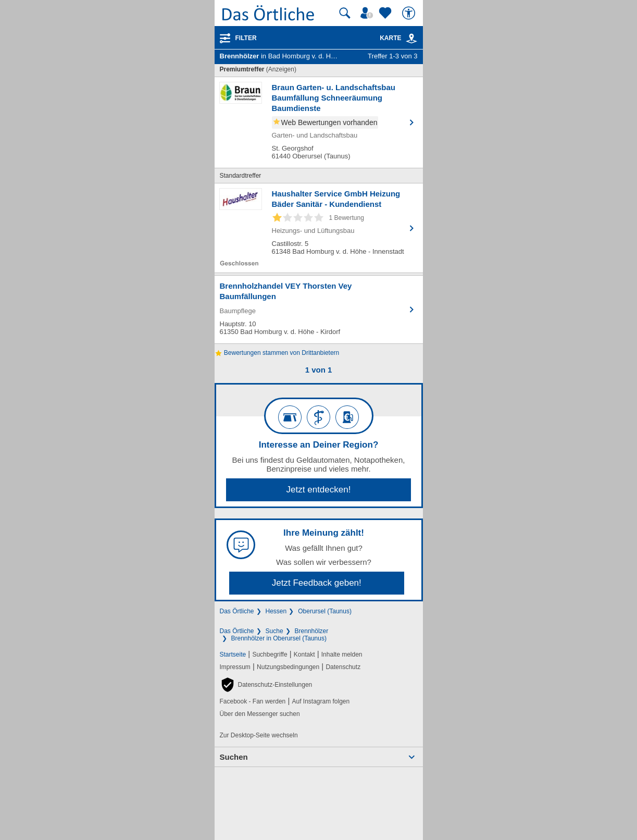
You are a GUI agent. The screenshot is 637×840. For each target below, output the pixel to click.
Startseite (233, 654)
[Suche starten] (345, 13)
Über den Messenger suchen (260, 714)
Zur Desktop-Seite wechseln (259, 735)
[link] (411, 39)
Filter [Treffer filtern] (246, 38)
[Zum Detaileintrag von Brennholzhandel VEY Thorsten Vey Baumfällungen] (319, 310)
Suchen (234, 757)
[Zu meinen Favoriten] (386, 13)
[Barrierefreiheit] (410, 13)
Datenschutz (343, 667)
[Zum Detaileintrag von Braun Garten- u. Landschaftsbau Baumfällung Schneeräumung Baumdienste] (319, 122)
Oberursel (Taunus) (325, 611)
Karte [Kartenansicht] (398, 38)
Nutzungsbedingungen (288, 667)
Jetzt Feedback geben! (317, 583)
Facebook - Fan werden (253, 701)
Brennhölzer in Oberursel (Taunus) (279, 638)
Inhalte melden (342, 654)
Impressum (235, 667)
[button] (266, 685)
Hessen (276, 611)
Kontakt (304, 654)
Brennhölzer (312, 631)
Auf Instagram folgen (321, 701)
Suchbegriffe (270, 654)
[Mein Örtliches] (368, 13)
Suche (274, 631)
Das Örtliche (237, 611)
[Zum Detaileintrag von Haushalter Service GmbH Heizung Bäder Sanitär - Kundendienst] (319, 228)
